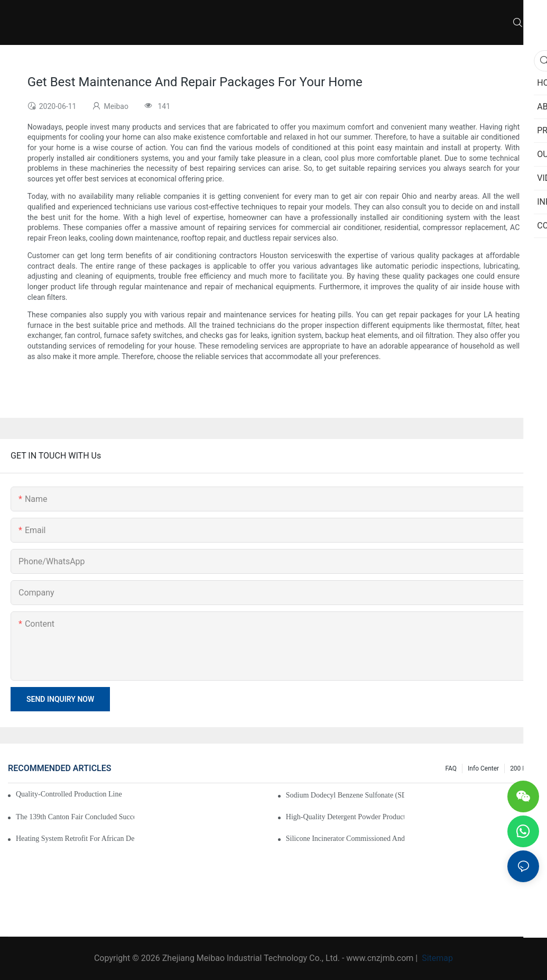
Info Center (483, 768)
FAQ (451, 768)
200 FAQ (522, 768)
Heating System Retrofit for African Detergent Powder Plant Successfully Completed (75, 839)
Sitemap (436, 958)
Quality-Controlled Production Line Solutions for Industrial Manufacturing (70, 794)
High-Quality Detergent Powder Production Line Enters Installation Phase (345, 817)
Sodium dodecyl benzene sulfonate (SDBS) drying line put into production (345, 795)
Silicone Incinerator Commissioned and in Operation (345, 839)
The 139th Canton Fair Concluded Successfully (75, 817)
